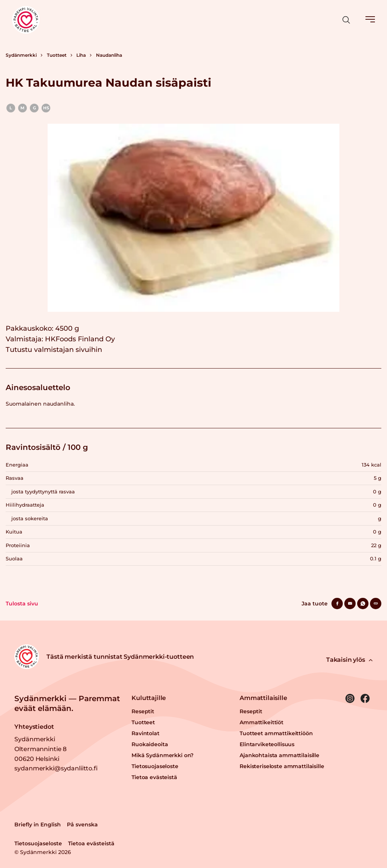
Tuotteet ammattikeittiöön (276, 733)
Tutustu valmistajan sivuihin (54, 350)
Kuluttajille (149, 698)
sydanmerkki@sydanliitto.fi (56, 768)
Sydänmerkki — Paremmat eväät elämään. (67, 703)
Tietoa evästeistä (154, 777)
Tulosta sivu (22, 604)
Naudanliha (109, 55)
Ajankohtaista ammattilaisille (279, 755)
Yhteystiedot (34, 727)
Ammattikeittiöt (262, 722)
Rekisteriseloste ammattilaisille (282, 766)
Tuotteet (57, 55)
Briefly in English (38, 824)
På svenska (82, 824)
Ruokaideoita (150, 744)
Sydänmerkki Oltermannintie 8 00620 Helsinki (40, 749)
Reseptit (143, 711)
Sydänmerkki (21, 55)
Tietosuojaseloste (155, 766)
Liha (81, 55)
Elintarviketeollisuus (267, 744)
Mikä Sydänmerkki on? (163, 755)
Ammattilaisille (263, 698)
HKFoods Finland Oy (80, 339)
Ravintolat (146, 733)
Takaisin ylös (349, 660)
